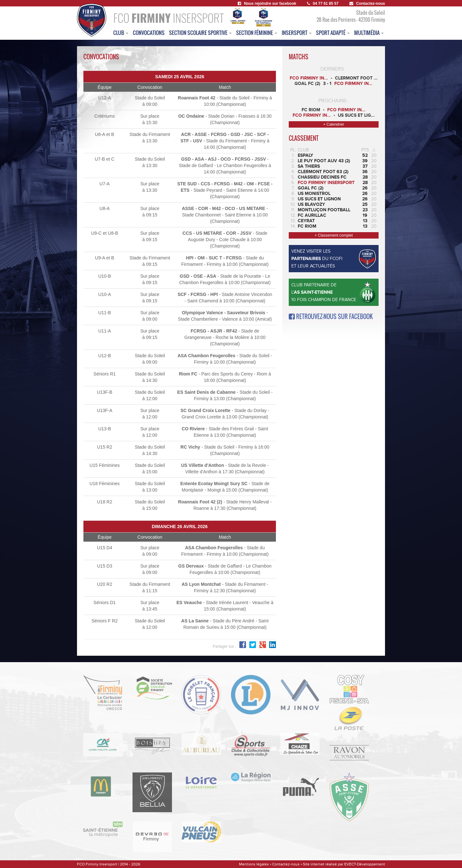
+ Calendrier (334, 124)
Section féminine (257, 33)
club (121, 33)
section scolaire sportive (200, 33)
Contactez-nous (367, 4)
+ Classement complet (334, 235)
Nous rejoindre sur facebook (267, 4)
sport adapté (333, 33)
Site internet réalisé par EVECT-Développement (344, 864)
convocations (149, 33)
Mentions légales (254, 864)
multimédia (369, 33)
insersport (297, 33)
